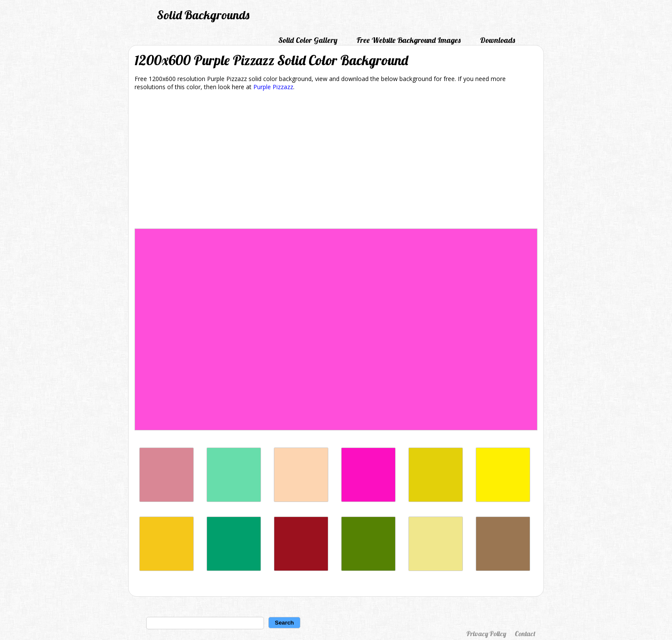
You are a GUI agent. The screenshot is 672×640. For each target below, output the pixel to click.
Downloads (498, 40)
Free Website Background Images (409, 40)
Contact (525, 634)
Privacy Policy (486, 634)
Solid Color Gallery (308, 40)
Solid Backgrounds (203, 15)
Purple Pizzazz (273, 87)
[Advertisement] (336, 161)
